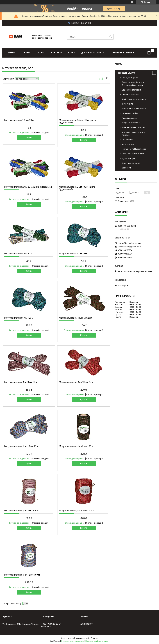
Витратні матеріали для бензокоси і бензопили (133, 84)
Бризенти (126, 168)
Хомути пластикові (131, 163)
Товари (25, 52)
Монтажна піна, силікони (133, 127)
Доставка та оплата (92, 52)
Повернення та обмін (122, 52)
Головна (10, 52)
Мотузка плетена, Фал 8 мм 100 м (21, 511)
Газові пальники (129, 118)
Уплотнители (128, 144)
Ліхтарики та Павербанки (134, 149)
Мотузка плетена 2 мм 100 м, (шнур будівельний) (77, 188)
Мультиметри (128, 158)
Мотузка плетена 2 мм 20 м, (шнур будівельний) (29, 187)
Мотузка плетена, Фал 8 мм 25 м (21, 382)
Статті (72, 52)
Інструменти (128, 104)
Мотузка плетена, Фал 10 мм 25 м (76, 382)
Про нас (40, 52)
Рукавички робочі (130, 113)
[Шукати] (111, 37)
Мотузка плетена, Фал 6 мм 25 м (75, 318)
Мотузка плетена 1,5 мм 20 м (19, 120)
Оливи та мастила (130, 94)
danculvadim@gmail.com (129, 247)
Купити (29, 137)
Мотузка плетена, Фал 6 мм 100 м (76, 446)
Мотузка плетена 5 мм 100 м (19, 318)
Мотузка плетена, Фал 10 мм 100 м (77, 511)
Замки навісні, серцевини (134, 109)
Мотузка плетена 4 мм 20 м (18, 254)
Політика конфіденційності (97, 641)
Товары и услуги (126, 73)
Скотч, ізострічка (130, 78)
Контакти (57, 52)
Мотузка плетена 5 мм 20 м (73, 254)
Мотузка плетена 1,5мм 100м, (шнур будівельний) (77, 121)
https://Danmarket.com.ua (130, 243)
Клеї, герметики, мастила (134, 99)
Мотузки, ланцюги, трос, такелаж (133, 134)
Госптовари (127, 140)
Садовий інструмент (131, 90)
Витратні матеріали (131, 123)
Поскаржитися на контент (73, 641)
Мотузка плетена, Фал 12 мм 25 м (21, 446)
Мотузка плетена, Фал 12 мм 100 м (22, 575)
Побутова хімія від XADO (133, 154)
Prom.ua (94, 638)
